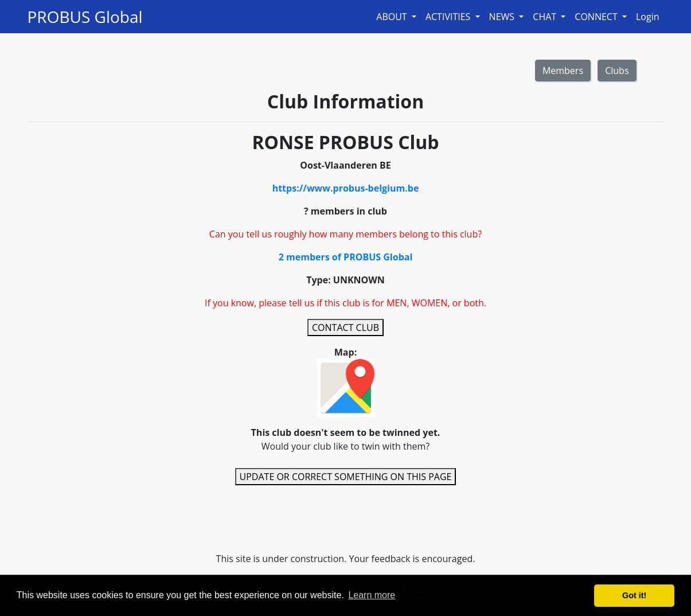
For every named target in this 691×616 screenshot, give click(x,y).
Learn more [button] (372, 595)
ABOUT (393, 17)
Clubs (617, 71)
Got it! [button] (634, 595)
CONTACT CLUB (345, 328)
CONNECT (597, 17)
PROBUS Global (85, 17)
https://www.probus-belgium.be (346, 188)
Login (648, 17)
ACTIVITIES (449, 17)
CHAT (546, 17)
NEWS (503, 17)
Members (563, 71)
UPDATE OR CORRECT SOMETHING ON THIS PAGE (346, 477)
